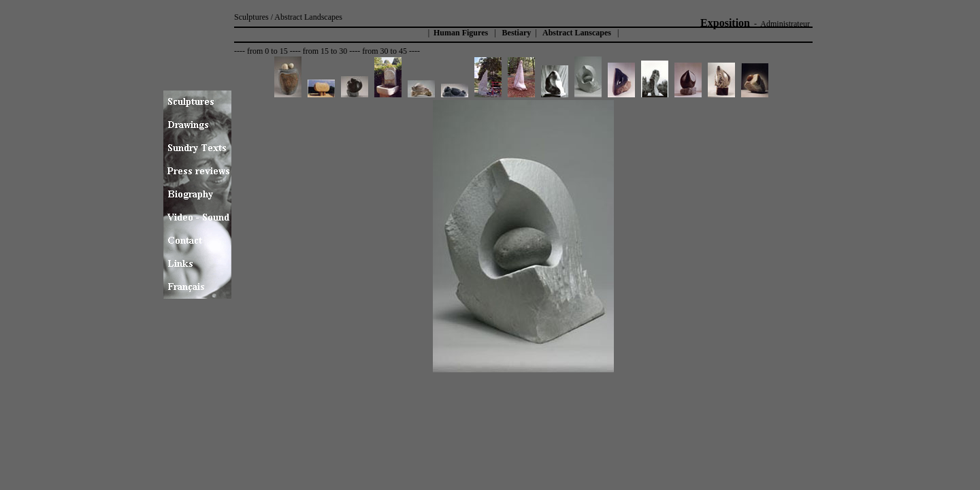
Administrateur (785, 24)
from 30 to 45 (385, 51)
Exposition (725, 23)
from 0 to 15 (267, 51)
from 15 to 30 (325, 51)
